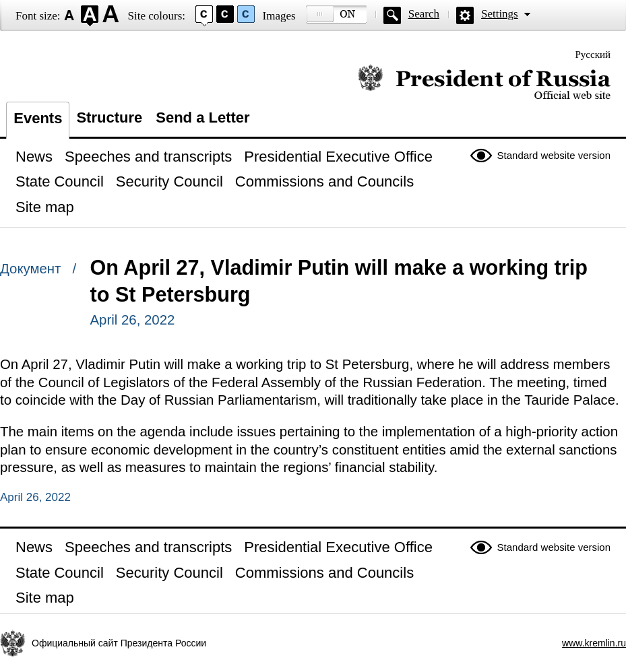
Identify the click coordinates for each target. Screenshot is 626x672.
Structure (109, 117)
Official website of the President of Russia (484, 82)
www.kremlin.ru (594, 643)
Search (424, 14)
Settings (500, 14)
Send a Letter (202, 117)
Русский (593, 55)
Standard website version (554, 155)
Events (38, 118)
